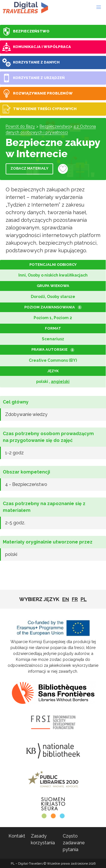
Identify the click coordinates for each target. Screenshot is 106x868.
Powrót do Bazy (20, 126)
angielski (60, 382)
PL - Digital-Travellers (25, 7)
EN (66, 599)
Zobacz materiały (29, 168)
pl (84, 599)
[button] (99, 7)
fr (75, 599)
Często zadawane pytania (74, 843)
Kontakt (17, 836)
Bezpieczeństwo (55, 126)
